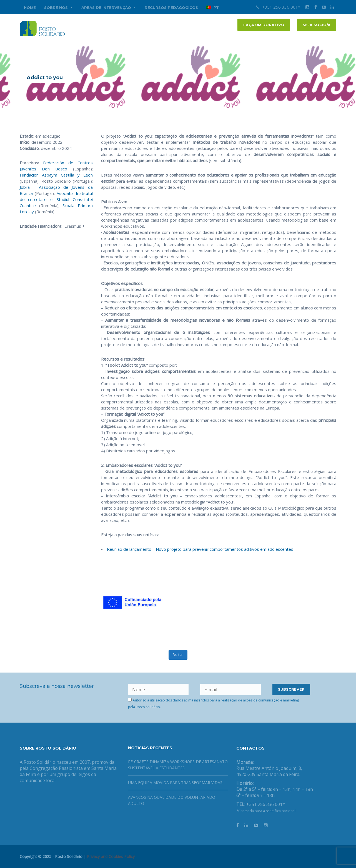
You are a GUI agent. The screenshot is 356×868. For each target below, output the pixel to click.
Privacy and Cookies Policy (111, 856)
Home (30, 8)
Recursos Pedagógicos (171, 8)
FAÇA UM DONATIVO (264, 25)
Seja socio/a (317, 25)
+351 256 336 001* (278, 7)
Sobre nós (59, 8)
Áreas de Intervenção (109, 8)
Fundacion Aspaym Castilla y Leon (56, 175)
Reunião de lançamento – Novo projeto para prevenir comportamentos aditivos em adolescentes (200, 549)
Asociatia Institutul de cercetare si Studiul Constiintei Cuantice (56, 199)
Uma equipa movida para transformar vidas (175, 783)
